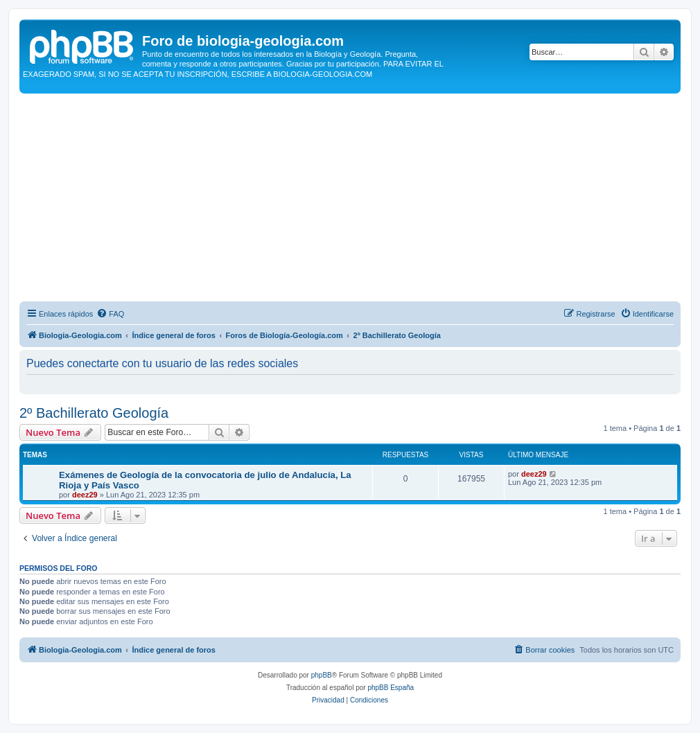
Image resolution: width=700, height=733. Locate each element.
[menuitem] (110, 314)
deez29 (85, 495)
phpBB (322, 675)
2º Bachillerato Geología (94, 413)
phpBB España (391, 688)
